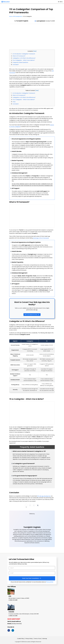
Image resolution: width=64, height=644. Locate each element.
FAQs (14, 102)
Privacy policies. (50, 582)
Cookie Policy (21, 639)
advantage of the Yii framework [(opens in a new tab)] (41, 238)
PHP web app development (44, 496)
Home (11, 16)
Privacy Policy (29, 639)
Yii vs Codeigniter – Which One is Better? (24, 60)
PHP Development (18, 16)
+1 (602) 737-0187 (13, 600)
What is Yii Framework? (19, 56)
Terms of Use (37, 639)
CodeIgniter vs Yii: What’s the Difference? (24, 58)
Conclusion (16, 65)
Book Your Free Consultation (32, 578)
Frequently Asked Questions (20, 62)
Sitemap (45, 639)
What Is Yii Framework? (19, 95)
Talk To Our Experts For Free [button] (32, 315)
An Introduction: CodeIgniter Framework (24, 54)
